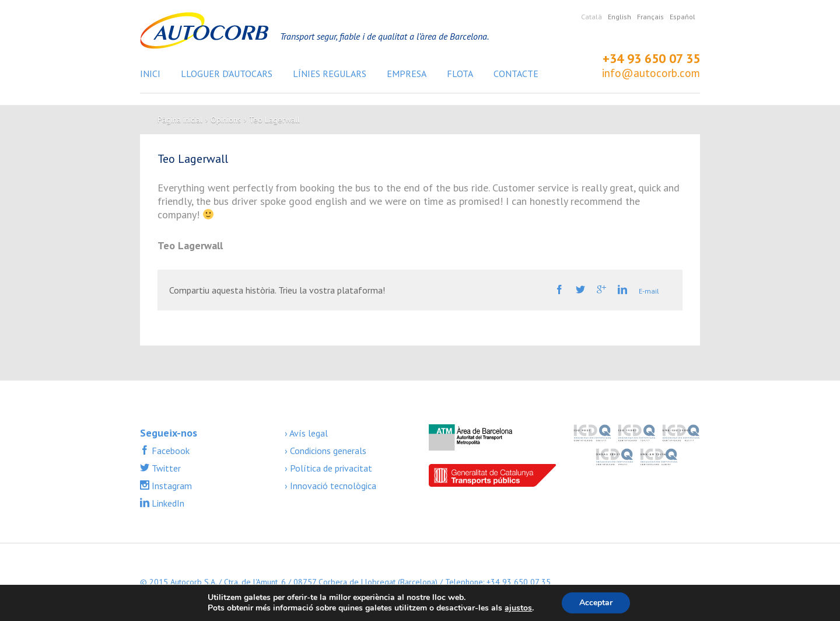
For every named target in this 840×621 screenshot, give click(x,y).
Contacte (516, 74)
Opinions (226, 120)
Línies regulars (330, 74)
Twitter (165, 468)
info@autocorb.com (651, 73)
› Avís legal (306, 433)
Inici (150, 74)
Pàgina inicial (180, 120)
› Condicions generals (325, 451)
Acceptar (596, 603)
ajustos (518, 608)
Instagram (171, 486)
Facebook (169, 451)
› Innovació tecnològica (330, 486)
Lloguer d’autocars (227, 74)
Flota (460, 74)
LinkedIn (167, 503)
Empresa (407, 74)
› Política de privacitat (328, 468)
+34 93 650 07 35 (651, 58)
